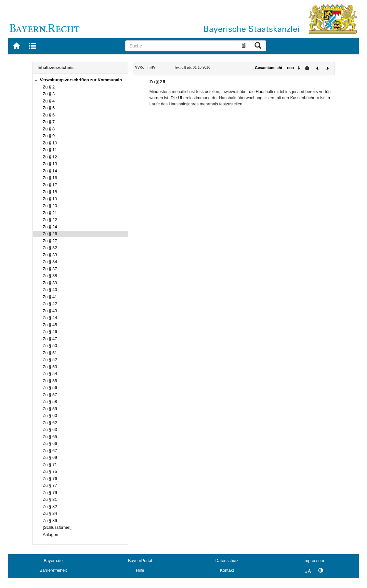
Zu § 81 (50, 499)
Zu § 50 (50, 346)
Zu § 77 (50, 485)
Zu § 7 (49, 122)
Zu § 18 (50, 192)
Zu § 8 (49, 129)
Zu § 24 (50, 227)
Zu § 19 (50, 199)
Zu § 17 (50, 185)
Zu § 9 (49, 136)
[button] (36, 80)
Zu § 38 (50, 276)
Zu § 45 (50, 325)
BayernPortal (140, 561)
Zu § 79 (50, 493)
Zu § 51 (50, 353)
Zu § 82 (50, 507)
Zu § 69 (50, 457)
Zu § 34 (50, 262)
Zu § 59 (50, 409)
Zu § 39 (50, 283)
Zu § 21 (50, 213)
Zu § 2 (49, 87)
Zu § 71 (50, 465)
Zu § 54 (50, 374)
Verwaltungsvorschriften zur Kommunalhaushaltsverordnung (101, 80)
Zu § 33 (50, 255)
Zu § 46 (50, 332)
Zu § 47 (50, 339)
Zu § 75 (50, 471)
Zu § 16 (50, 178)
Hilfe (140, 570)
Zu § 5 (49, 108)
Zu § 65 (50, 437)
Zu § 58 (50, 401)
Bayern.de (53, 561)
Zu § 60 (50, 415)
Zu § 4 (49, 101)
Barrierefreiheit (53, 570)
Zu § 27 (50, 241)
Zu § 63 (50, 429)
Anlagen (51, 535)
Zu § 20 (50, 206)
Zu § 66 (50, 443)
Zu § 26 (50, 234)
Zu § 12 (50, 157)
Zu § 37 (50, 269)
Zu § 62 (50, 423)
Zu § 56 (50, 388)
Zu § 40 (50, 290)
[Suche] (181, 46)
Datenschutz (227, 561)
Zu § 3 (49, 94)
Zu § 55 (50, 381)
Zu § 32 (50, 248)
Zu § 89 (50, 521)
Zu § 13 (50, 164)
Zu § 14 (50, 171)
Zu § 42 (50, 304)
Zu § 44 (50, 318)
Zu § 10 (50, 143)
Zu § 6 (49, 115)
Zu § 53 (50, 367)
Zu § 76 (50, 479)
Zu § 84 (50, 513)
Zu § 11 (50, 150)
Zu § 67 (50, 451)
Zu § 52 (50, 360)
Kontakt (227, 570)
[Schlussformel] (57, 527)
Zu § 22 (50, 220)
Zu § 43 (50, 311)
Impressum (314, 561)
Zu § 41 (50, 297)
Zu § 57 (50, 395)
